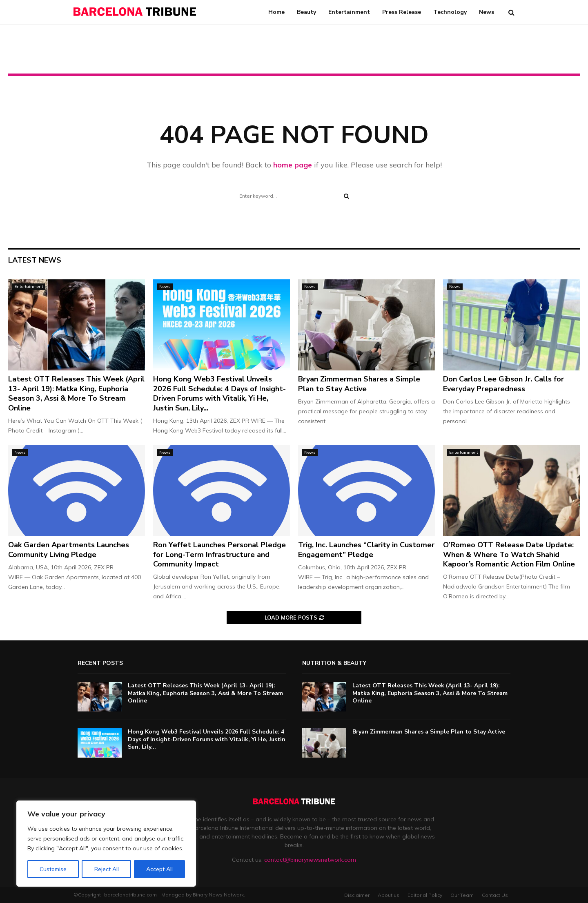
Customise (53, 869)
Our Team (462, 895)
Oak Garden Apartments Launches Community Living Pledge (69, 550)
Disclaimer (357, 895)
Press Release (402, 12)
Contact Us (495, 895)
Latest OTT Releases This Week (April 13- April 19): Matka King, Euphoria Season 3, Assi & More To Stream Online (76, 393)
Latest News (35, 260)
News (487, 12)
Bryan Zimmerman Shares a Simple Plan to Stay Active (359, 384)
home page (293, 165)
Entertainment (349, 12)
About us (389, 895)
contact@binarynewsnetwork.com (310, 860)
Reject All (107, 869)
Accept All (160, 869)
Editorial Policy (425, 895)
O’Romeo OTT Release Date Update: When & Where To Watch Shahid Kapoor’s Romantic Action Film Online (509, 554)
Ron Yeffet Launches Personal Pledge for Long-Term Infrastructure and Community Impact (219, 554)
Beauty (306, 12)
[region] (106, 844)
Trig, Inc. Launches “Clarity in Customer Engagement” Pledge (366, 550)
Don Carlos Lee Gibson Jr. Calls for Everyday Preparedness (503, 384)
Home (276, 12)
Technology (450, 12)
